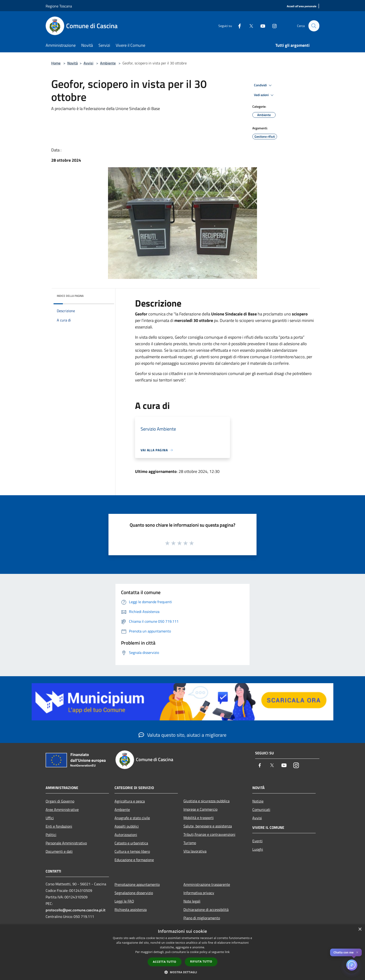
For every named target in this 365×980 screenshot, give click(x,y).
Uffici (50, 818)
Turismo (190, 843)
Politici (51, 835)
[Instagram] (272, 26)
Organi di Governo (60, 801)
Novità (73, 63)
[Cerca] (314, 26)
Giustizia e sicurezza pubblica (206, 801)
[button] (182, 972)
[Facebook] (237, 26)
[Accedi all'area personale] (302, 6)
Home (56, 63)
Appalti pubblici (127, 826)
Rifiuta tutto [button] (201, 962)
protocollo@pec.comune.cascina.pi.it (76, 910)
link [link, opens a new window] (227, 952)
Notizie (258, 801)
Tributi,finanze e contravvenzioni (209, 834)
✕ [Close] (357, 952)
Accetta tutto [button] (165, 962)
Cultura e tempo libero (132, 851)
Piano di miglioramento (202, 918)
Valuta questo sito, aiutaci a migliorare (182, 735)
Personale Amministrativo (66, 843)
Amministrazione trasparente (207, 884)
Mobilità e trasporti (199, 818)
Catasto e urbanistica (131, 843)
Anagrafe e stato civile (132, 818)
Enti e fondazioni (59, 826)
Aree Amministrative (62, 809)
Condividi (264, 85)
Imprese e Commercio (200, 809)
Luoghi (258, 849)
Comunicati (261, 809)
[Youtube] (261, 26)
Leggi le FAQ (124, 901)
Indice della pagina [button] (70, 296)
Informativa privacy (199, 893)
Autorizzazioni (126, 835)
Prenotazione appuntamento (137, 884)
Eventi (257, 841)
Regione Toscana (59, 6)
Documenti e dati (59, 851)
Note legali (192, 901)
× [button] (360, 929)
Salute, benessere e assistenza (208, 826)
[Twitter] (249, 26)
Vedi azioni (264, 95)
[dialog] (182, 952)
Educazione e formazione (134, 860)
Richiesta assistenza (131, 910)
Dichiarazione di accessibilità (206, 910)
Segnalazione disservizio (134, 893)
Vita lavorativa (195, 851)
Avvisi (88, 63)
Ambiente (108, 63)
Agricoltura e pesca (130, 801)
